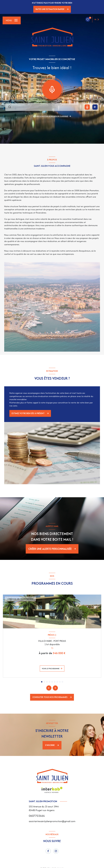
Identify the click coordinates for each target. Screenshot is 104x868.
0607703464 (37, 816)
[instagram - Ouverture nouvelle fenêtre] (56, 851)
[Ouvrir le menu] (12, 20)
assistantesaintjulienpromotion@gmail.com (52, 821)
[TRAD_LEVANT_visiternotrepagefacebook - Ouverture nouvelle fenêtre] (48, 851)
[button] (55, 688)
